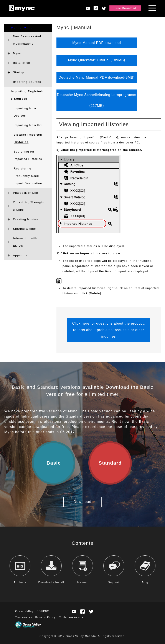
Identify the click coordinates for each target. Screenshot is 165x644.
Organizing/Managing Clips (28, 206)
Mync (17, 53)
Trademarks (24, 617)
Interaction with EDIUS (25, 242)
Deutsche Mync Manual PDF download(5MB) (97, 77)
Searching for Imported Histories (28, 155)
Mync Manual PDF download (97, 43)
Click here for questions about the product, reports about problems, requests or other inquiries (108, 330)
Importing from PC (28, 125)
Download (82, 502)
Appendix (20, 255)
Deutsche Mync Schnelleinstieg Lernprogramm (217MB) (97, 100)
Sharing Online (25, 229)
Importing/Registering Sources (28, 95)
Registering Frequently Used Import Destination (28, 176)
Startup (19, 72)
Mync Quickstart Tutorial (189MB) (97, 60)
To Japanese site (71, 617)
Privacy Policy (46, 617)
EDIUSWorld (46, 611)
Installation (22, 63)
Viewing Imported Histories (28, 138)
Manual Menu (22, 28)
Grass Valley (24, 611)
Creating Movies (26, 219)
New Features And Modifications (27, 40)
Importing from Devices (25, 112)
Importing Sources (27, 82)
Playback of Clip (26, 193)
